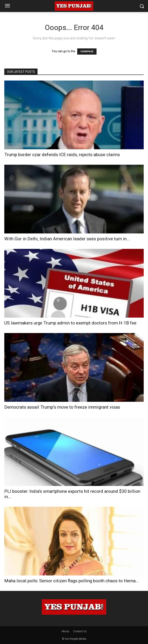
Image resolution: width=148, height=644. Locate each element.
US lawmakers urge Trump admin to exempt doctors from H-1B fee (70, 323)
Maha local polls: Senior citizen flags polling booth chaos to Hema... (72, 581)
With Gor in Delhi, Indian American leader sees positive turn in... (67, 239)
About (65, 631)
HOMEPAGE (87, 52)
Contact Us (80, 631)
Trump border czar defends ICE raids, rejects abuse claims (62, 155)
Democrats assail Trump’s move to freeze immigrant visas (62, 407)
